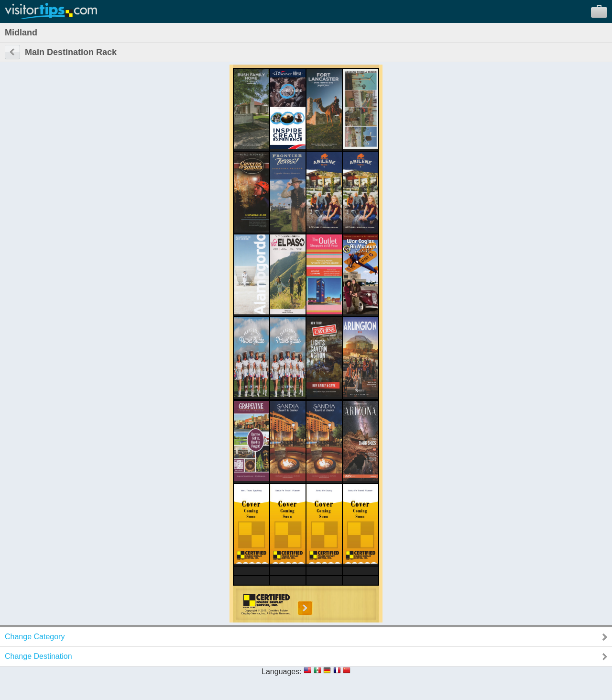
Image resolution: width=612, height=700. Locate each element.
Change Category (35, 637)
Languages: (282, 672)
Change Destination (38, 656)
